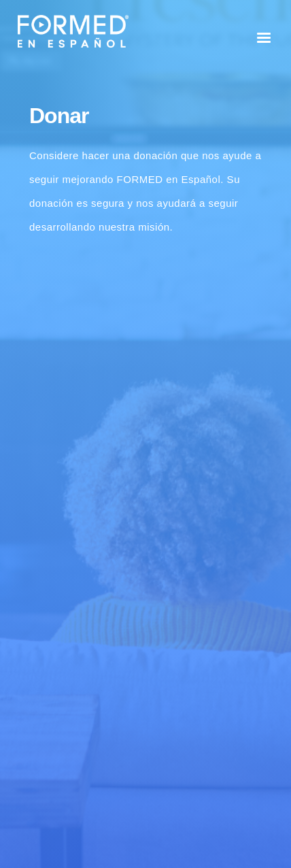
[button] (264, 38)
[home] (70, 31)
